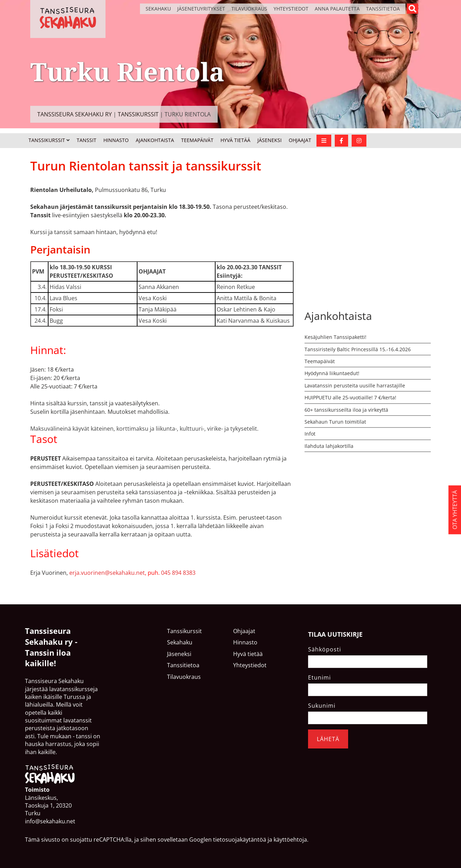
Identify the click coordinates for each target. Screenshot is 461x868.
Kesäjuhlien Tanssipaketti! (335, 337)
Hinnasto (116, 140)
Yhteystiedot (291, 9)
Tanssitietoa (383, 9)
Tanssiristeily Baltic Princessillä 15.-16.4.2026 (358, 349)
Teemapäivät (197, 140)
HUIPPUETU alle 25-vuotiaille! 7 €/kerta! (350, 397)
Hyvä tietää (235, 140)
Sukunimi (322, 706)
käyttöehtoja (290, 840)
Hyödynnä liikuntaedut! (332, 373)
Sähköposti (325, 649)
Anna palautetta (337, 9)
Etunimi (319, 677)
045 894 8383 (178, 573)
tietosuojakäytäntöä (240, 840)
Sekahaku (158, 9)
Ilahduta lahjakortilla (329, 446)
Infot (310, 434)
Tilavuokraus (249, 9)
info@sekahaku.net (50, 821)
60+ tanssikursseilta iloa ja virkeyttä (346, 410)
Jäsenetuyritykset (201, 9)
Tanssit (87, 140)
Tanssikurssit (47, 140)
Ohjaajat (300, 140)
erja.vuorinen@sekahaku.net (107, 573)
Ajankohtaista (155, 140)
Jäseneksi (270, 140)
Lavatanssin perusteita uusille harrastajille (355, 385)
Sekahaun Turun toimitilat (335, 422)
